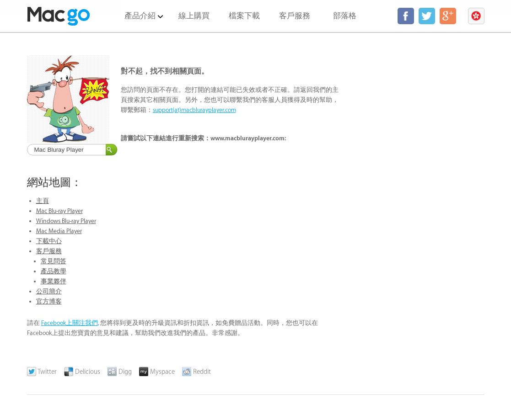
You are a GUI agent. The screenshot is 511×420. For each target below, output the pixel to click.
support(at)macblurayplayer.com (194, 110)
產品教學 (54, 271)
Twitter (42, 372)
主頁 (43, 201)
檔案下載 (244, 16)
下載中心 (49, 241)
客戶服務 (295, 16)
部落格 (345, 16)
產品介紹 (144, 10)
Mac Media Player (59, 231)
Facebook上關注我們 (70, 323)
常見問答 (54, 261)
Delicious (82, 372)
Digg (120, 372)
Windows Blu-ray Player (66, 221)
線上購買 (194, 16)
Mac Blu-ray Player (59, 211)
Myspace (157, 372)
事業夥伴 (54, 281)
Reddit (196, 372)
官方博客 (49, 301)
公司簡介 (49, 291)
